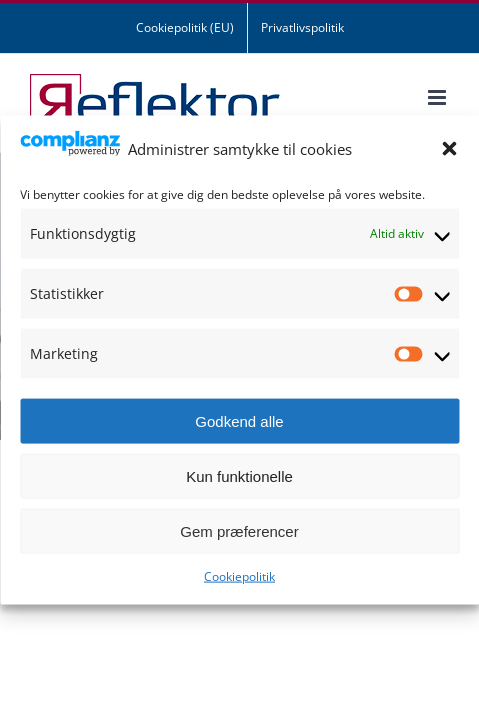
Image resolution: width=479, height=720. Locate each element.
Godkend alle (239, 420)
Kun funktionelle (239, 475)
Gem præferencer (239, 530)
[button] (449, 148)
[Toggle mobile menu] (438, 97)
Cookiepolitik (239, 576)
